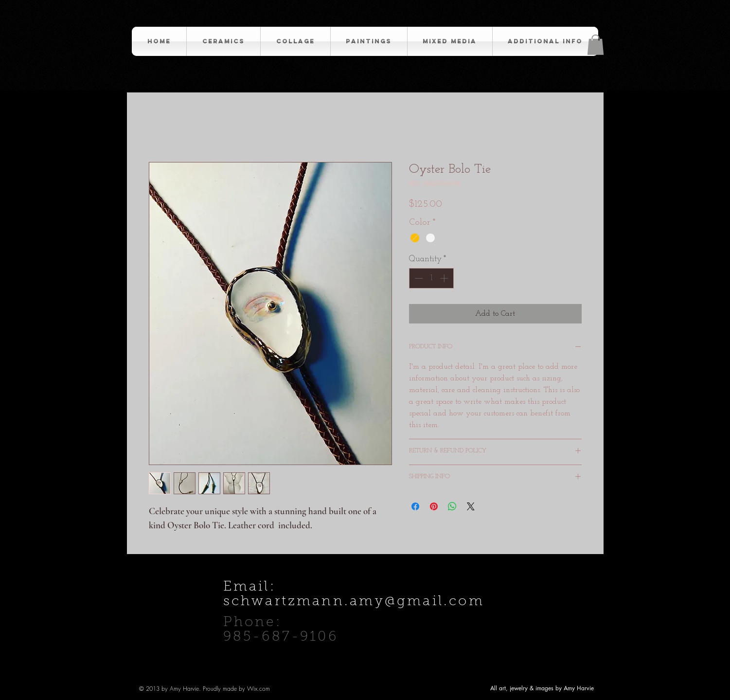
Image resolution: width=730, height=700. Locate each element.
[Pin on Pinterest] (434, 506)
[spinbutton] (431, 278)
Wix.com (258, 689)
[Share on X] (471, 506)
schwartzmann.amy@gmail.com (354, 602)
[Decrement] (418, 278)
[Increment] (445, 278)
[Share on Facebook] (415, 506)
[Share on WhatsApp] (452, 506)
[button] (596, 45)
